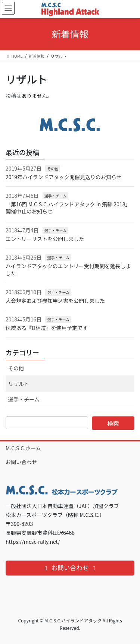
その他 (53, 169)
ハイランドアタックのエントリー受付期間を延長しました (68, 270)
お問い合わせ (21, 462)
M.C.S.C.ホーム (23, 448)
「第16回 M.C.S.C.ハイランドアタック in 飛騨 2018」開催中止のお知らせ (68, 208)
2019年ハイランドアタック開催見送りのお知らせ (64, 177)
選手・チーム (56, 196)
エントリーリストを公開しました (45, 239)
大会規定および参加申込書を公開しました (55, 301)
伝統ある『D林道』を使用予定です (47, 328)
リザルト (19, 384)
